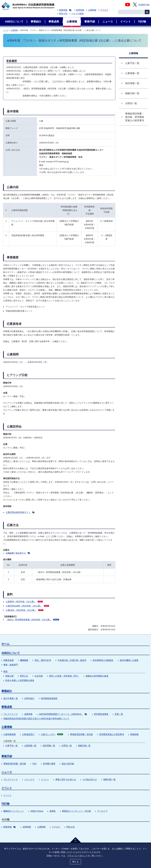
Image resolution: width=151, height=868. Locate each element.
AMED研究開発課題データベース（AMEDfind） (63, 714)
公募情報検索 (10, 734)
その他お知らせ (90, 779)
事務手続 (7, 756)
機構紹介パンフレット (14, 811)
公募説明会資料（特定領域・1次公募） (27, 606)
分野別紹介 (29, 698)
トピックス (29, 779)
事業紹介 (7, 691)
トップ (6, 30)
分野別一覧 (67, 746)
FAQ (35, 764)
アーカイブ (102, 811)
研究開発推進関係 (49, 698)
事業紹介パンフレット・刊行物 (76, 811)
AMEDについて (11, 653)
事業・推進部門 (11, 665)
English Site (144, 5)
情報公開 (9, 676)
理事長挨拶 (9, 660)
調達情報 (65, 10)
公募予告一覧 (12, 746)
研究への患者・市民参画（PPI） (64, 676)
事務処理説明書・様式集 (82, 734)
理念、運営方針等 (43, 660)
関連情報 (134, 734)
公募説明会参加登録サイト (20, 512)
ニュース (7, 772)
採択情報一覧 (49, 746)
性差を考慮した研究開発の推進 (20, 680)
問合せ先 (63, 14)
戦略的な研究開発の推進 (97, 676)
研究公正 (24, 676)
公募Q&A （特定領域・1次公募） (25, 610)
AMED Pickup (37, 811)
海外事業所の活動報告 (103, 660)
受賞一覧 (119, 714)
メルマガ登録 (77, 14)
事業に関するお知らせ (66, 779)
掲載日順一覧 (84, 746)
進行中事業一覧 (11, 698)
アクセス (104, 10)
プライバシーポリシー (78, 856)
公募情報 (14, 30)
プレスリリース (11, 714)
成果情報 (28, 714)
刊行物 (5, 804)
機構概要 (24, 660)
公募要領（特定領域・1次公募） (24, 602)
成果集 (52, 811)
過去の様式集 (68, 764)
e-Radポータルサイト (18, 553)
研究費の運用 (49, 764)
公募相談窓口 (28, 734)
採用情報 (80, 10)
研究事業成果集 (101, 714)
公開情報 (92, 10)
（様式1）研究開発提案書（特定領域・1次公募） (32, 620)
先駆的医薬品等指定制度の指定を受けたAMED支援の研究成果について (36, 719)
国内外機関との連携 (129, 660)
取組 (5, 671)
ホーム (5, 644)
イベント (45, 779)
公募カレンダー (52, 734)
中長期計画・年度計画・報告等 (72, 660)
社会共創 (39, 676)
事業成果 (7, 707)
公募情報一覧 (30, 746)
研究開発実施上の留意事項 (112, 734)
